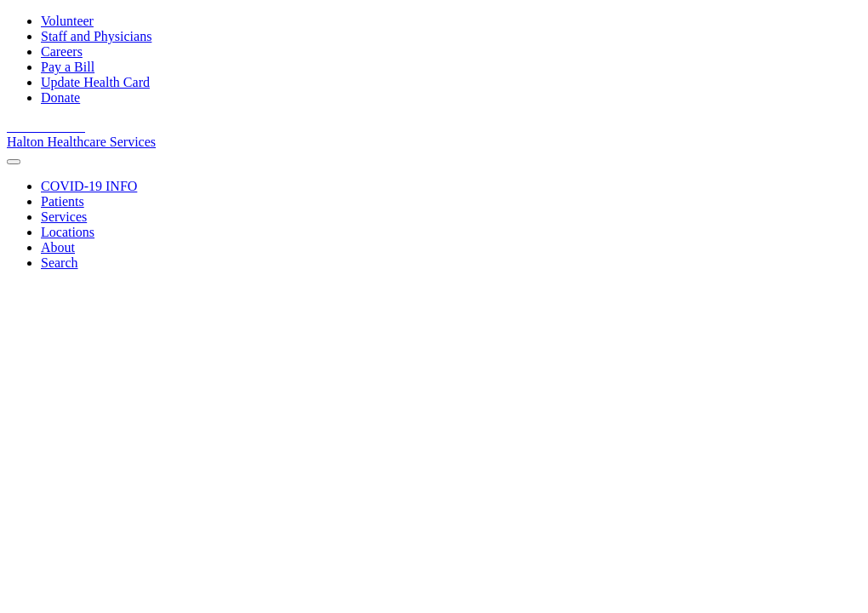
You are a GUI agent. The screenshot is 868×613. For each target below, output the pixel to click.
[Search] (60, 263)
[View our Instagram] (77, 126)
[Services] (64, 217)
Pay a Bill (68, 67)
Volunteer (67, 21)
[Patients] (63, 201)
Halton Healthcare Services (81, 142)
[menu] (14, 162)
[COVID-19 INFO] (89, 186)
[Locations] (68, 232)
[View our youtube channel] (37, 126)
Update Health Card (95, 82)
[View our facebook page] (17, 126)
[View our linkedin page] (58, 126)
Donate (60, 97)
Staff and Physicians (96, 36)
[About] (58, 247)
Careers (62, 52)
